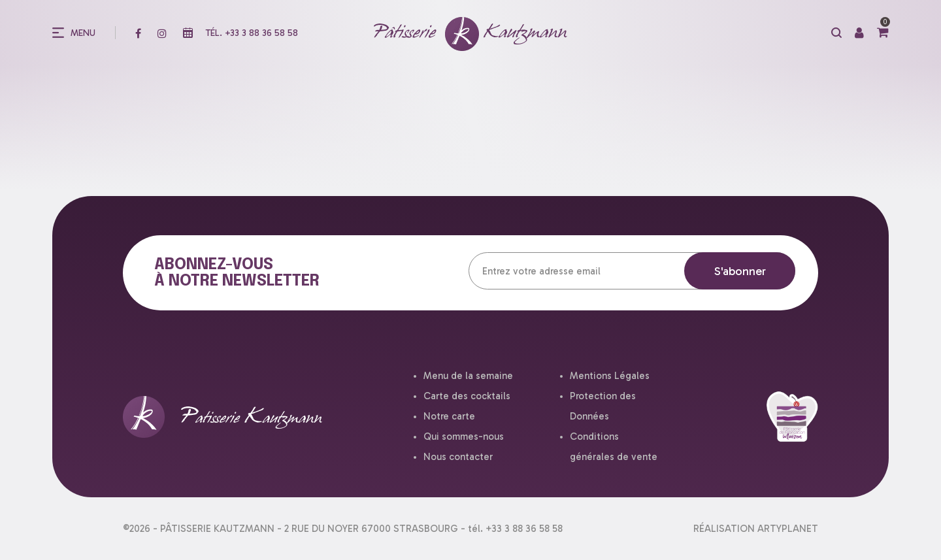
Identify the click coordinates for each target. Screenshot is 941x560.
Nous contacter (458, 457)
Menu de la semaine (468, 376)
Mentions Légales (610, 376)
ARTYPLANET (788, 529)
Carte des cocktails (467, 396)
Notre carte (449, 416)
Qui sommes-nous (464, 436)
